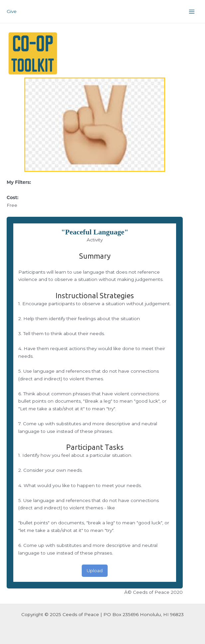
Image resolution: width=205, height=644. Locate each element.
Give (12, 11)
